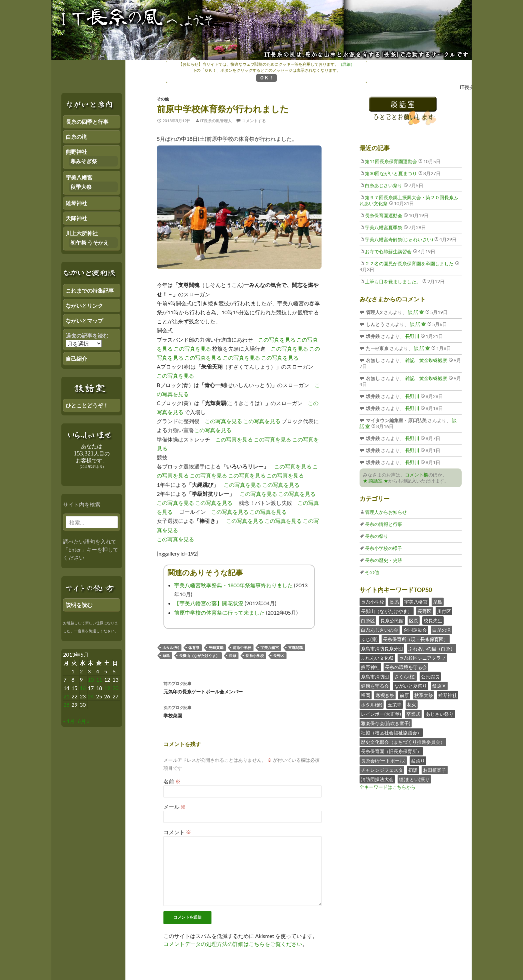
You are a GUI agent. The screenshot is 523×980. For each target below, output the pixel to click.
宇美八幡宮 (270, 647)
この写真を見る (277, 340)
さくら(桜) (405, 677)
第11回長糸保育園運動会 (391, 161)
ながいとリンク (84, 305)
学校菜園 (242, 711)
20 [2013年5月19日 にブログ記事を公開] (115, 688)
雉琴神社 (448, 695)
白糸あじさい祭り (384, 185)
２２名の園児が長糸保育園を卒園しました (409, 263)
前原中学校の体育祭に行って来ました (219, 612)
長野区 (279, 656)
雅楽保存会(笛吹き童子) (386, 723)
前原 (404, 695)
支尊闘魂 (296, 647)
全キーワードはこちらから (388, 787)
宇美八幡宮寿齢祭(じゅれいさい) (399, 239)
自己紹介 (76, 359)
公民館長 (430, 677)
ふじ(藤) (369, 639)
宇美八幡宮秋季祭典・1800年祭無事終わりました (233, 585)
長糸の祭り (377, 536)
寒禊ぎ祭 (385, 695)
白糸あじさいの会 (380, 630)
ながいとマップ (84, 320)
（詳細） (347, 64)
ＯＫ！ (267, 78)
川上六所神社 (82, 233)
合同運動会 (415, 630)
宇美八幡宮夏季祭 (384, 227)
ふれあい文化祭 (377, 658)
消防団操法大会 (377, 779)
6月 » (84, 721)
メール (175, 807)
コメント (177, 832)
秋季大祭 (424, 695)
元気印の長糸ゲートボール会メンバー (242, 687)
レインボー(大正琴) (381, 714)
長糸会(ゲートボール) (383, 761)
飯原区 (439, 686)
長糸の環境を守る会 (406, 667)
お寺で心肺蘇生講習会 (388, 251)
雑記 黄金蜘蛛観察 (426, 360)
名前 (172, 781)
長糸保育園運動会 (384, 215)
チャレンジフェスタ (382, 770)
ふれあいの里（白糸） (432, 648)
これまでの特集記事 (90, 290)
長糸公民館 (392, 620)
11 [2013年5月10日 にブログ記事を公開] (99, 680)
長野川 (412, 336)
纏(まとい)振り (414, 779)
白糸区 (368, 620)
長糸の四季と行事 (87, 122)
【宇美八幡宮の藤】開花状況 (209, 603)
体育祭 (194, 647)
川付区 (444, 611)
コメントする (254, 121)
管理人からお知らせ (386, 512)
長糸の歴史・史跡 (384, 560)
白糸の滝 (442, 630)
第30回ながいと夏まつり (391, 173)
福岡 (366, 695)
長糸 (232, 656)
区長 (414, 620)
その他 (163, 99)
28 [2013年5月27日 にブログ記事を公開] (66, 705)
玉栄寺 (395, 705)
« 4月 (69, 721)
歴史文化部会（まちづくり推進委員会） (403, 742)
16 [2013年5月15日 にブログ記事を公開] (83, 688)
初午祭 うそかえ (90, 242)
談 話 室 (415, 312)
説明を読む (79, 605)
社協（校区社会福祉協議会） (391, 733)
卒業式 (413, 714)
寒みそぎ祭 (84, 161)
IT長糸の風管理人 (216, 121)
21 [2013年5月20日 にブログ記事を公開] (66, 696)
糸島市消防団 (375, 677)
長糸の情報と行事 (384, 524)
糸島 (166, 656)
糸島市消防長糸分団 (382, 648)
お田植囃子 (435, 770)
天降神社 (76, 218)
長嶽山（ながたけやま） (199, 656)
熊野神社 (370, 667)
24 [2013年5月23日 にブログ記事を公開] (91, 696)
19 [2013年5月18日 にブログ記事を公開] (107, 688)
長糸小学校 (255, 656)
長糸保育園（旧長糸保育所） (391, 751)
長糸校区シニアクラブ (422, 658)
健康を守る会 (375, 686)
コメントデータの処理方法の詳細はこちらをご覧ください (233, 944)
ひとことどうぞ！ (87, 405)
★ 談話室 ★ (376, 481)
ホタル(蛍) (171, 647)
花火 (412, 705)
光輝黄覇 (216, 647)
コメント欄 (417, 475)
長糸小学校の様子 (384, 548)
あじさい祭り (440, 714)
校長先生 (433, 620)
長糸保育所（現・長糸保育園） (416, 639)
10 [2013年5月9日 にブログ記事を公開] (91, 680)
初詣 (413, 770)
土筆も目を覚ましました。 (393, 281)
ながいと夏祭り (411, 686)
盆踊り (418, 761)
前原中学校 (242, 647)
